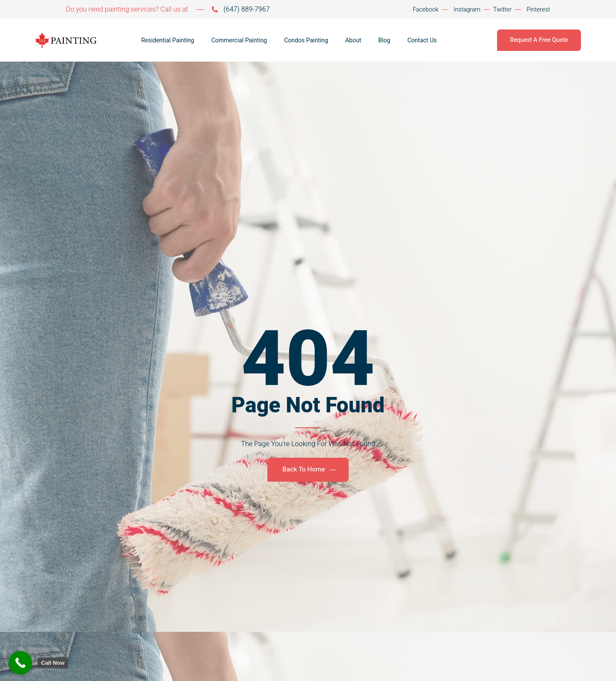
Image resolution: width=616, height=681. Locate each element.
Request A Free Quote (539, 40)
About (353, 40)
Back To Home (309, 470)
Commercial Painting (239, 40)
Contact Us (422, 40)
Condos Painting (306, 40)
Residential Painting (168, 40)
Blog (384, 40)
